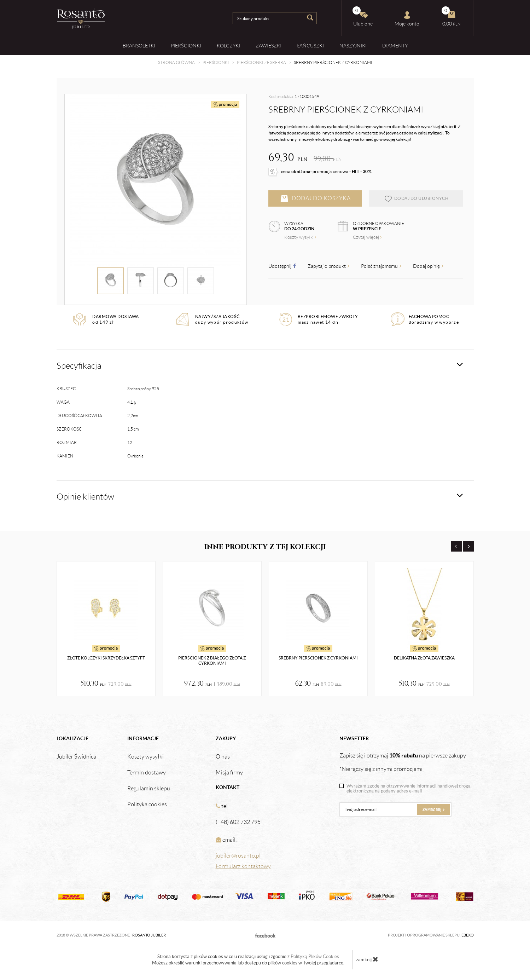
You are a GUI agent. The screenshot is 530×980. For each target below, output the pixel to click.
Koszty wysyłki (300, 237)
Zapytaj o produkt (328, 266)
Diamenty (395, 45)
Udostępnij (282, 266)
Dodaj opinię (428, 266)
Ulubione (363, 16)
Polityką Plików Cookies (315, 956)
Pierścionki (186, 45)
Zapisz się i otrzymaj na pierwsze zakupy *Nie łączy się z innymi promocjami (403, 762)
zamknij (367, 959)
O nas (223, 757)
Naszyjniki (353, 45)
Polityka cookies (147, 805)
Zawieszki (269, 45)
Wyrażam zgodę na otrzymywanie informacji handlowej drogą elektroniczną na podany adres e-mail (409, 789)
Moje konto (407, 19)
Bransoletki (139, 45)
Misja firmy (229, 773)
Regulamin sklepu (149, 789)
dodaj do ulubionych (416, 198)
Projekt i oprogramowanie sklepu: (431, 935)
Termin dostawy (147, 773)
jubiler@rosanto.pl (238, 856)
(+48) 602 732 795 (238, 822)
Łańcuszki (310, 45)
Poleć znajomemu (381, 266)
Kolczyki (228, 45)
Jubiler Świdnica (76, 757)
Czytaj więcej (367, 237)
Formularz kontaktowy (243, 866)
